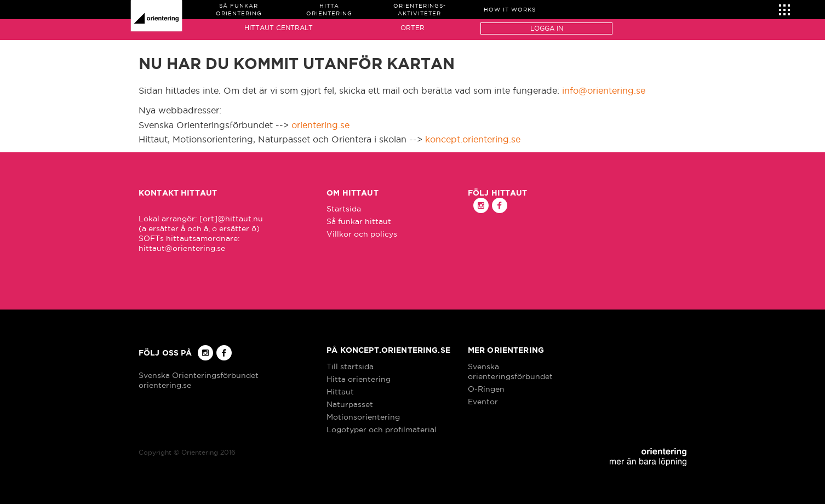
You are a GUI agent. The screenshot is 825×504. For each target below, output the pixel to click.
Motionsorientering (363, 417)
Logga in (547, 28)
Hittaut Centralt (279, 28)
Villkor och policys (362, 234)
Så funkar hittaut (359, 221)
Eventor (483, 402)
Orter (412, 28)
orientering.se (320, 125)
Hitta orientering (359, 379)
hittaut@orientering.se (182, 248)
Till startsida (350, 366)
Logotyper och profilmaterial (382, 429)
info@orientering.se (604, 90)
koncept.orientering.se (473, 139)
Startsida (344, 209)
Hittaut (340, 392)
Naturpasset (350, 404)
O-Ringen (486, 389)
